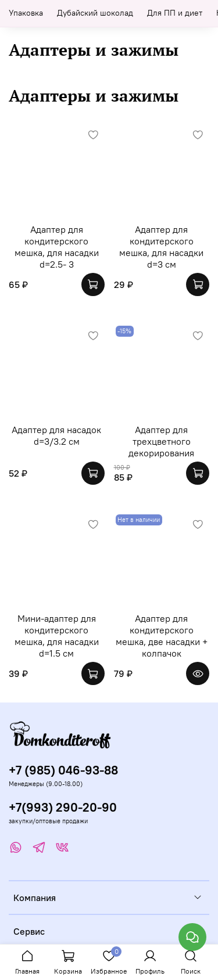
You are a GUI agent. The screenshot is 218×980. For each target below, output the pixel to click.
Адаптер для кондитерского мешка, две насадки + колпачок (162, 636)
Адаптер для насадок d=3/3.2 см (56, 435)
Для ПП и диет (175, 13)
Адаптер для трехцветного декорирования (161, 441)
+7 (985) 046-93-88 (63, 770)
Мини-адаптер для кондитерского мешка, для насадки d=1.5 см (57, 636)
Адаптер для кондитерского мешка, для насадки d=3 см (161, 247)
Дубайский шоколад (95, 13)
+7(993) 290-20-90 (63, 807)
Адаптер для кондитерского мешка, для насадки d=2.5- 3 (57, 247)
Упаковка (26, 13)
